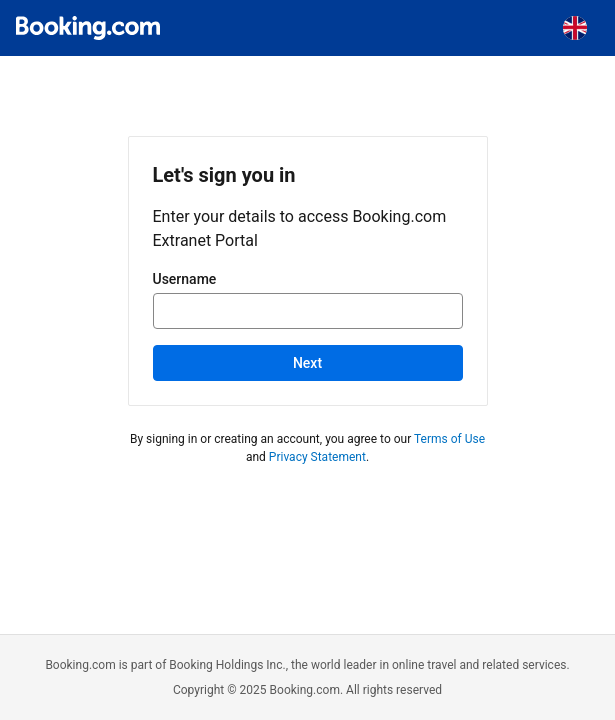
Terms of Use (449, 439)
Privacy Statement (317, 457)
